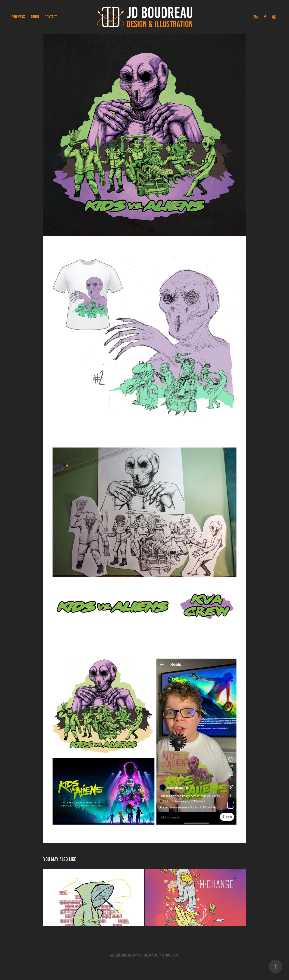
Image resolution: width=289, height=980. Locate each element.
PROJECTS (18, 17)
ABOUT (35, 17)
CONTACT (51, 17)
